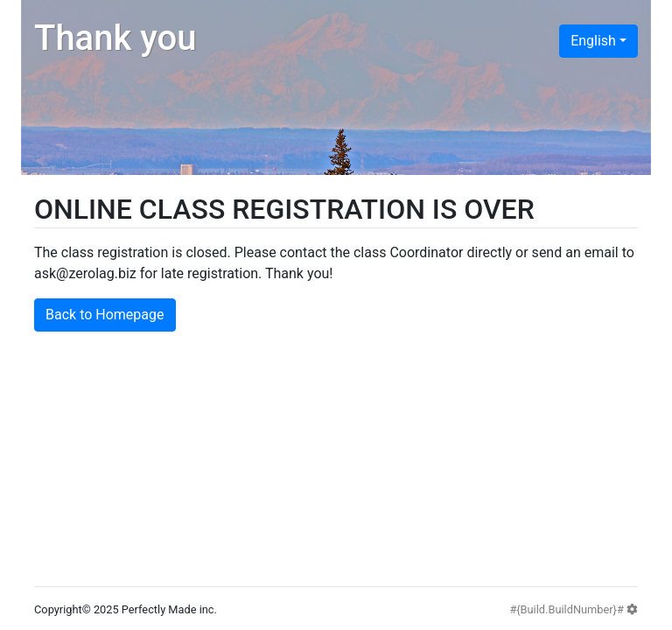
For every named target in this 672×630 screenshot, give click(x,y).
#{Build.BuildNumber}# (574, 609)
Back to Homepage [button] (105, 315)
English (593, 41)
